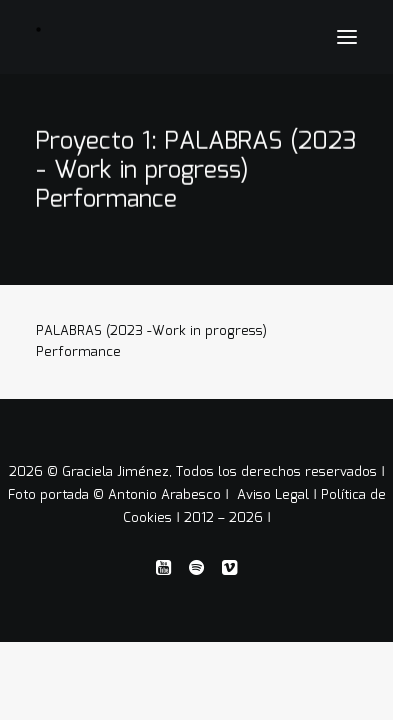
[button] (347, 37)
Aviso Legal (275, 495)
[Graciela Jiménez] (147, 29)
